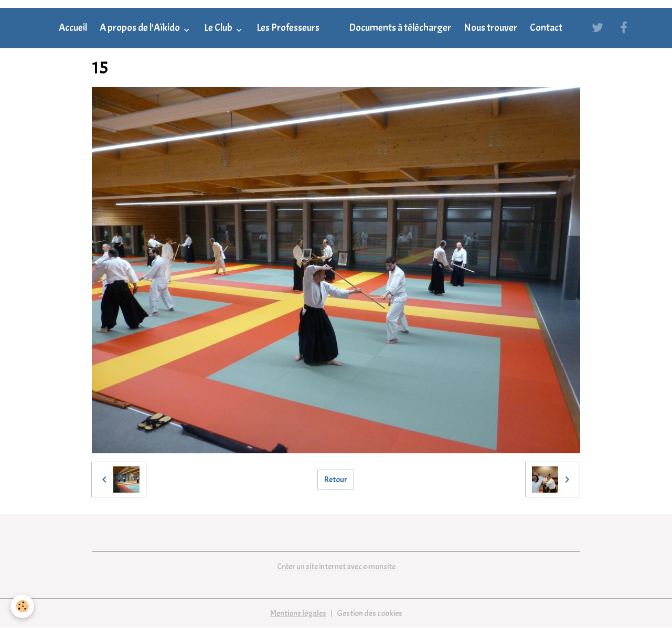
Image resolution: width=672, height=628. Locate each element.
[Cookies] (22, 606)
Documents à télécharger (400, 28)
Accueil (73, 28)
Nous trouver (490, 28)
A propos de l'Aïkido (141, 28)
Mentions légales (298, 613)
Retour (336, 480)
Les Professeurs (288, 28)
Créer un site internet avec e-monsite (336, 567)
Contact (546, 28)
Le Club (219, 28)
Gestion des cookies (370, 613)
